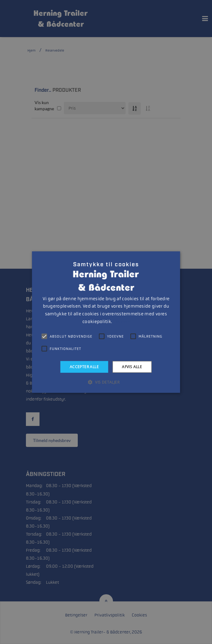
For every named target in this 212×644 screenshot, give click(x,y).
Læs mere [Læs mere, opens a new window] (121, 322)
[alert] (106, 322)
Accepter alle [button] (84, 366)
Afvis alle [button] (132, 366)
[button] (106, 382)
